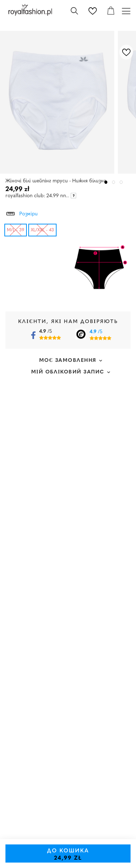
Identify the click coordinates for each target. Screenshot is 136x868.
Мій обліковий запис (68, 372)
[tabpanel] (59, 102)
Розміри (22, 213)
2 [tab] (114, 182)
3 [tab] (121, 182)
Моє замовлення (68, 361)
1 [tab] (106, 182)
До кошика (68, 855)
